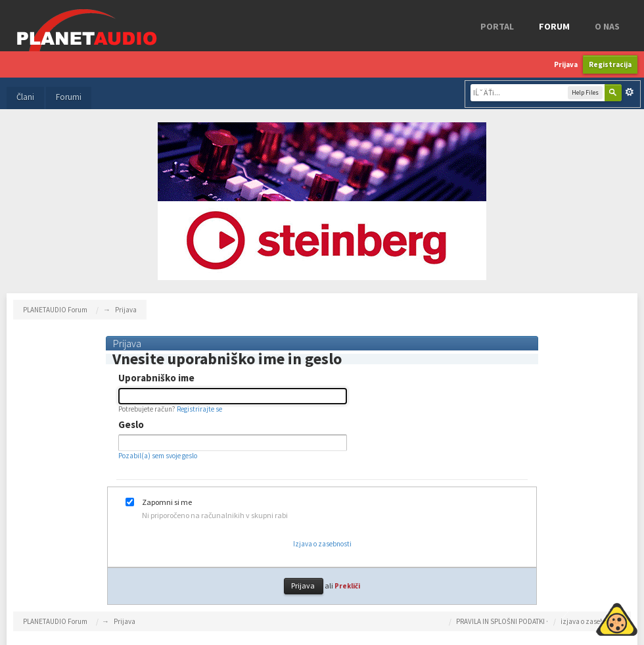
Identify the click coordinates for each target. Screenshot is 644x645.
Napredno (630, 92)
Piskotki (586, 617)
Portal (497, 26)
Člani (25, 97)
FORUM (554, 26)
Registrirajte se (199, 409)
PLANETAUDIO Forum (55, 621)
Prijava (566, 64)
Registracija (610, 64)
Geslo (131, 425)
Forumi (69, 97)
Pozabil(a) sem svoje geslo (158, 456)
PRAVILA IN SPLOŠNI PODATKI (500, 621)
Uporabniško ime (156, 378)
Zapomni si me (167, 502)
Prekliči (347, 586)
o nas (607, 26)
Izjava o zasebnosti (322, 544)
